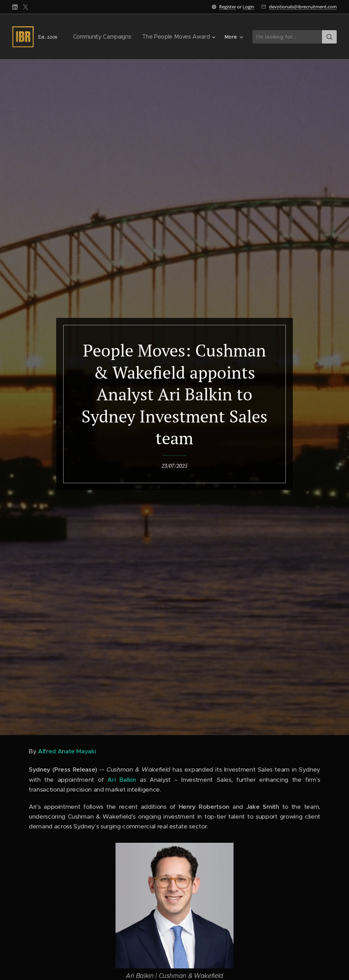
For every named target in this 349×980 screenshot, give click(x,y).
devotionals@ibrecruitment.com (303, 7)
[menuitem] (105, 37)
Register (228, 7)
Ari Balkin (122, 780)
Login (248, 7)
